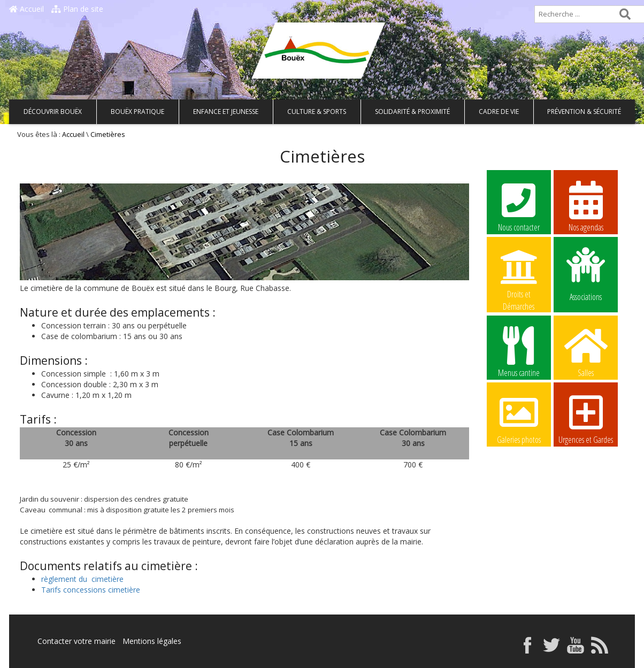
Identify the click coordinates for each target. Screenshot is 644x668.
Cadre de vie (499, 112)
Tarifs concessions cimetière (91, 590)
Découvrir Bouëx (53, 112)
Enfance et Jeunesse (226, 112)
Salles (586, 351)
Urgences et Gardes (586, 418)
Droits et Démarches (519, 273)
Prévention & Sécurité (584, 112)
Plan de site (77, 9)
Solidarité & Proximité (412, 112)
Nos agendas (586, 206)
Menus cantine (519, 351)
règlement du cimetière (82, 579)
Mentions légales (152, 641)
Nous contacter (519, 206)
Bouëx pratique (137, 112)
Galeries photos (519, 418)
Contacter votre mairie (76, 641)
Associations (586, 273)
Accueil (26, 9)
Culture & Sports (317, 112)
